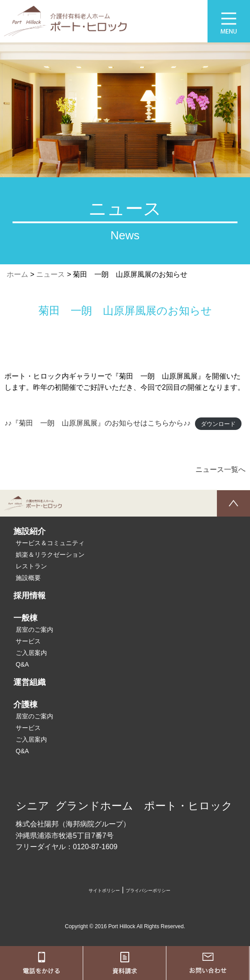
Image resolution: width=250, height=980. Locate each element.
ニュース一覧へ (220, 469)
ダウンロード (218, 423)
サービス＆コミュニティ (50, 543)
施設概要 (28, 578)
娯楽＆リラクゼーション (50, 555)
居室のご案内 (34, 630)
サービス (28, 641)
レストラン (31, 566)
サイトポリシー (104, 890)
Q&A (22, 664)
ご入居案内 (31, 653)
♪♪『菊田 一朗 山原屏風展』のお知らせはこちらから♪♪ (97, 423)
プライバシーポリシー (148, 890)
